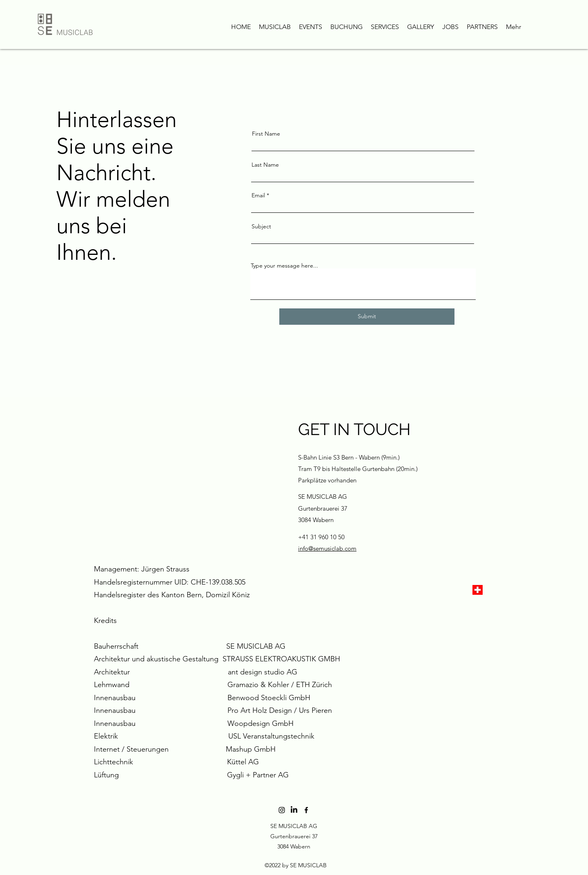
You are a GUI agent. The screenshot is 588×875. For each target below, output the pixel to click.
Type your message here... (284, 266)
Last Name (265, 165)
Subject (261, 226)
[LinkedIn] (294, 810)
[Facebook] (306, 810)
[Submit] (367, 317)
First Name (266, 134)
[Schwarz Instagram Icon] (282, 810)
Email (258, 195)
